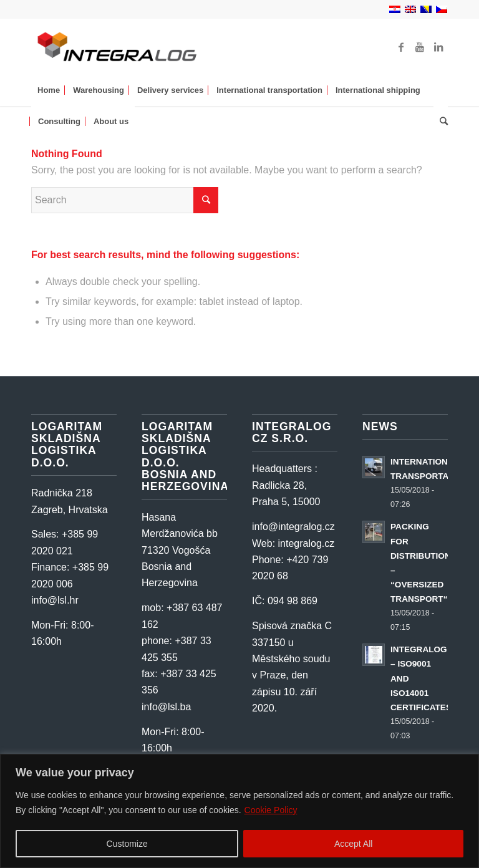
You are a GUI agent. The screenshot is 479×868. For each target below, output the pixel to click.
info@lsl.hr (55, 600)
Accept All (353, 844)
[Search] (441, 122)
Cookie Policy (271, 810)
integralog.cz (307, 543)
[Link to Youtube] (420, 47)
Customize (127, 844)
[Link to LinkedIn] (438, 47)
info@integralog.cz (293, 527)
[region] (239, 811)
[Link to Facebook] (401, 47)
